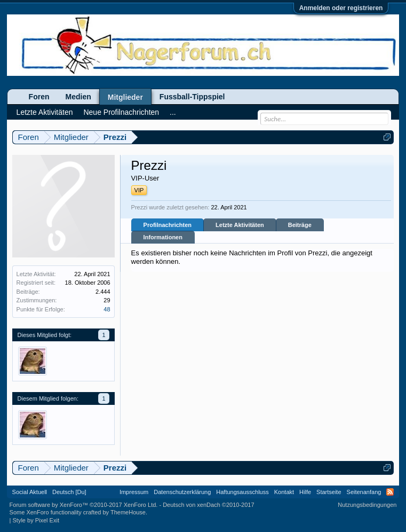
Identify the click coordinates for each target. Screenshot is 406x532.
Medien (78, 97)
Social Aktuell (30, 492)
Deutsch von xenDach (208, 505)
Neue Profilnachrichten (121, 112)
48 (107, 309)
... (173, 112)
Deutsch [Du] (69, 492)
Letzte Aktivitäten (240, 225)
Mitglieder (125, 97)
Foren (39, 97)
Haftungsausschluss (242, 492)
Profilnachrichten (168, 225)
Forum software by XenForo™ (84, 505)
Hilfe (305, 492)
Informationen (163, 237)
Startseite (329, 492)
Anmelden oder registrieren (341, 8)
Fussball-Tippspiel (192, 97)
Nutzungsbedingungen (367, 505)
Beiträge (300, 225)
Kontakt (284, 492)
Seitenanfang (364, 492)
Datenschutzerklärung (182, 492)
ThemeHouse (128, 512)
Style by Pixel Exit (36, 520)
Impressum (134, 492)
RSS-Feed (390, 492)
